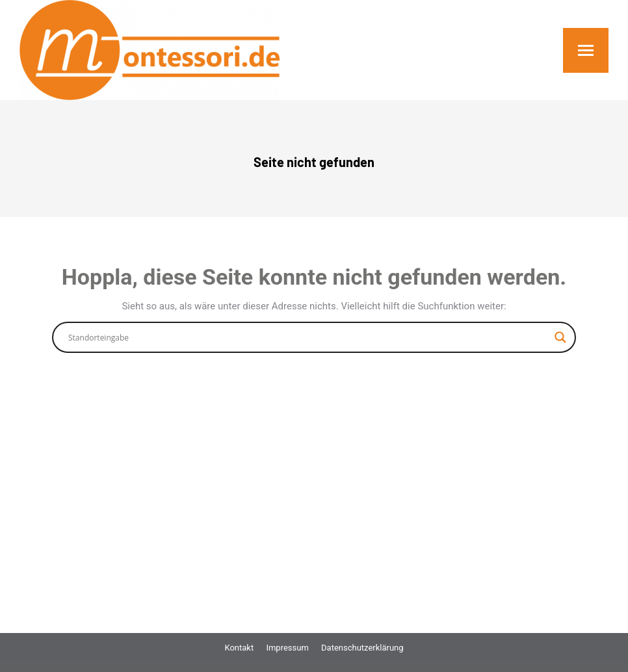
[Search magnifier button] (560, 337)
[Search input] (308, 337)
